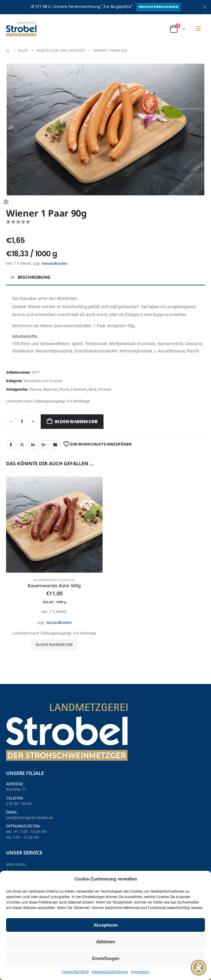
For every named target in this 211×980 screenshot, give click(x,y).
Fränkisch (79, 389)
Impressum (140, 972)
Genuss (35, 389)
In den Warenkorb (76, 422)
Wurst (64, 389)
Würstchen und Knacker (43, 381)
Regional (50, 389)
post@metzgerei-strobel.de (30, 818)
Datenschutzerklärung (110, 972)
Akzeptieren (106, 925)
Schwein (105, 389)
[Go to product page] (54, 525)
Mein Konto (16, 864)
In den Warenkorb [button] (54, 645)
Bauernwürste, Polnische (54, 580)
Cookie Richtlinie (75, 972)
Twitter (22, 445)
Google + (44, 445)
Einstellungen (106, 958)
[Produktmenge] (22, 422)
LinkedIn (33, 445)
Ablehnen (106, 942)
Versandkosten (54, 263)
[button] (198, 29)
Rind (92, 389)
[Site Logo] (21, 29)
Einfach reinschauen (158, 7)
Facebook (11, 445)
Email (55, 445)
